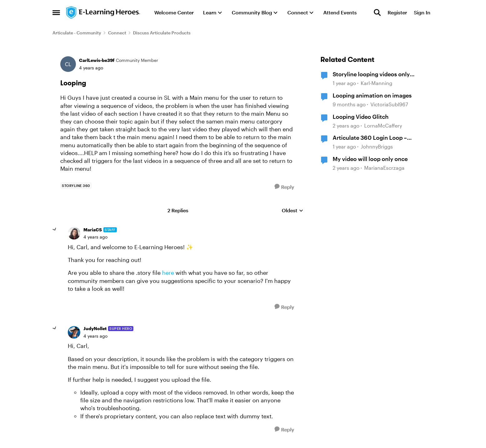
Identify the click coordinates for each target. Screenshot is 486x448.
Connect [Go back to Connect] (117, 33)
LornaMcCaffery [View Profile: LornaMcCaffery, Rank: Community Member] (383, 126)
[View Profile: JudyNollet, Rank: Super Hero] (74, 332)
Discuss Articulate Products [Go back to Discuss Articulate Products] (162, 33)
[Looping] (95, 237)
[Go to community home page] (103, 13)
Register (397, 12)
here (167, 273)
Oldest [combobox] (293, 211)
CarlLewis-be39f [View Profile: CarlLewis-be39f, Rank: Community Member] (97, 60)
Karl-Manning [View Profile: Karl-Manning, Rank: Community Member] (377, 83)
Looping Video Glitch (361, 117)
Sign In (422, 12)
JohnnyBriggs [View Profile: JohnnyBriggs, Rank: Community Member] (377, 146)
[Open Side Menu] (56, 13)
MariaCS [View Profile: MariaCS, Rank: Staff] (93, 230)
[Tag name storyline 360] (76, 186)
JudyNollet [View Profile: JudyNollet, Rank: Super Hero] (95, 328)
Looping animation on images (372, 95)
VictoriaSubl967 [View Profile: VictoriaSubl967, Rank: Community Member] (389, 104)
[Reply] (284, 187)
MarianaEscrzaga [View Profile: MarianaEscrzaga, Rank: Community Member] (384, 168)
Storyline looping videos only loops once (371, 74)
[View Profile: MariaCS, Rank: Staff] (74, 233)
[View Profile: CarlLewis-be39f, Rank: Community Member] (68, 64)
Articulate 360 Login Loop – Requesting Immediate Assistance (378, 138)
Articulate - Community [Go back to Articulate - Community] (77, 33)
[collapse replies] (55, 229)
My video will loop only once (370, 159)
